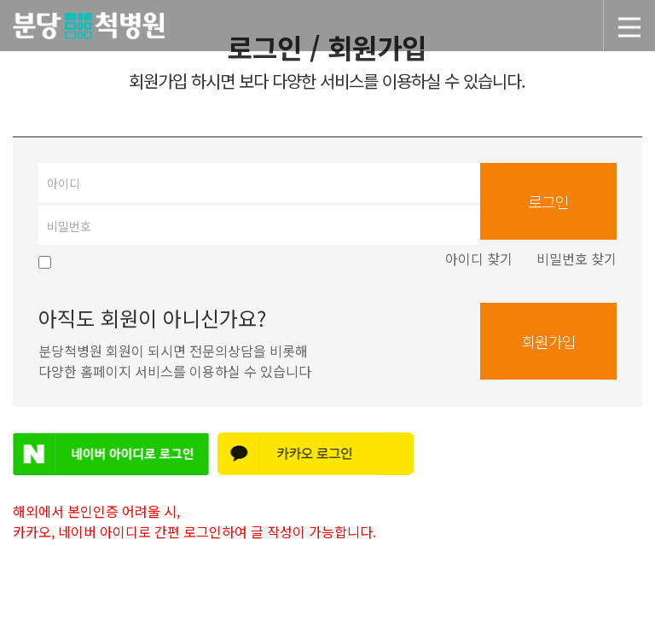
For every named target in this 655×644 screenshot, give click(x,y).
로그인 (548, 201)
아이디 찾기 (479, 258)
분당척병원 (446, 29)
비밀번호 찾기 (577, 258)
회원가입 (548, 341)
